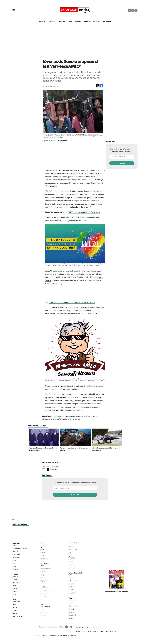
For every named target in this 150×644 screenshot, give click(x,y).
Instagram (133, 10)
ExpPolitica (66, 627)
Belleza (15, 613)
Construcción (44, 588)
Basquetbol (72, 584)
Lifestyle (71, 590)
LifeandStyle (16, 569)
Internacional (16, 554)
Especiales (72, 568)
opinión (87, 21)
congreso (61, 21)
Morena (80, 416)
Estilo (42, 566)
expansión (107, 21)
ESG (14, 563)
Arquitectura (44, 597)
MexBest (72, 598)
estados (78, 21)
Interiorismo (44, 600)
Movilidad (43, 616)
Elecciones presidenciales (52, 419)
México (15, 579)
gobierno (43, 21)
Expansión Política (52, 467)
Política (15, 574)
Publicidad (37, 636)
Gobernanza (44, 613)
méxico (52, 21)
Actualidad (72, 559)
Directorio (73, 636)
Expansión (16, 543)
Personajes (72, 609)
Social (42, 610)
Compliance (44, 636)
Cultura (43, 543)
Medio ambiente (45, 607)
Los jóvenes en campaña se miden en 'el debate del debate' (72, 302)
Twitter (129, 10)
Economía (15, 551)
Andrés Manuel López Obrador (64, 416)
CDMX (70, 21)
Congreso (15, 582)
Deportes (43, 572)
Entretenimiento (45, 569)
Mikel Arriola (76, 419)
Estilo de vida (44, 559)
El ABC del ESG (73, 549)
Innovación (72, 546)
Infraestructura (45, 594)
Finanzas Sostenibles (75, 543)
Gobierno (15, 576)
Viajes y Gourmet (17, 616)
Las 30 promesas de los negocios (116, 591)
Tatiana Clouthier (91, 416)
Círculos (15, 607)
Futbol (70, 575)
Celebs (42, 556)
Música (43, 578)
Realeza (15, 604)
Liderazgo (71, 562)
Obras (14, 560)
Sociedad (97, 21)
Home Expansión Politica (20, 548)
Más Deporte (72, 587)
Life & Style (45, 564)
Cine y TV (43, 575)
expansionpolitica (71, 627)
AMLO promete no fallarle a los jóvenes (84, 212)
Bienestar (71, 612)
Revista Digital (73, 593)
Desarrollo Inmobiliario (47, 591)
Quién (15, 599)
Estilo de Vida (72, 615)
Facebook (136, 10)
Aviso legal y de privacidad (55, 636)
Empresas (15, 545)
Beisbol (71, 578)
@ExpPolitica (62, 141)
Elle (42, 548)
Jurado (71, 618)
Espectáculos (16, 601)
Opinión (15, 591)
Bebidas (71, 603)
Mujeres (15, 566)
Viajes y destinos (74, 606)
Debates (66, 419)
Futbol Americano (74, 581)
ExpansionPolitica (75, 627)
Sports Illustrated (75, 573)
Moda (14, 610)
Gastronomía (72, 600)
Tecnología (16, 557)
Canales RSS (66, 636)
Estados (15, 588)
